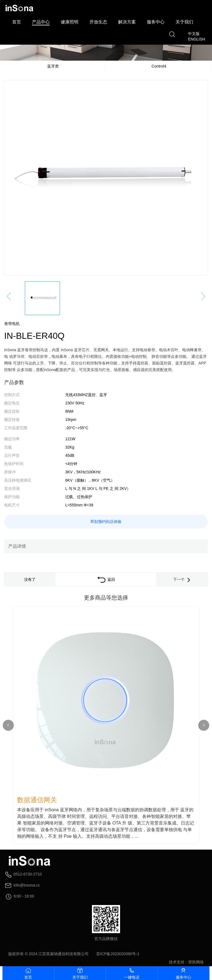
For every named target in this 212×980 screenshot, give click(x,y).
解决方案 (127, 22)
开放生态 (98, 22)
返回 (106, 579)
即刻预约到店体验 (106, 522)
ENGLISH (196, 39)
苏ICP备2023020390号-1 (118, 954)
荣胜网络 (196, 962)
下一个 (182, 579)
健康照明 (70, 22)
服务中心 (156, 22)
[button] (204, 725)
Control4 (159, 66)
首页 (17, 22)
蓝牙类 (53, 66)
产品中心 (41, 22)
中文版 (194, 34)
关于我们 (184, 22)
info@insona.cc (27, 885)
